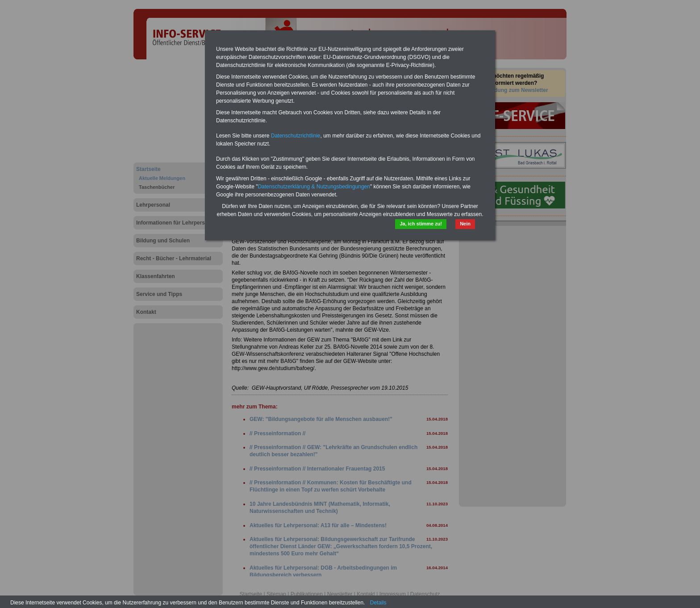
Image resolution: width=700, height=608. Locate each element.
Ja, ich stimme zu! (421, 224)
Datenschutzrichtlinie (296, 136)
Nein (465, 224)
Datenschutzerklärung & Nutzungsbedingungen (314, 187)
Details (378, 603)
